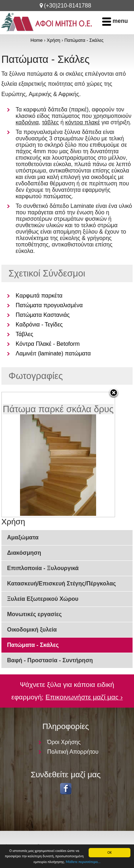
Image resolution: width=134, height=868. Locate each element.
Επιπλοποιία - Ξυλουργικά (43, 568)
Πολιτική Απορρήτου (73, 752)
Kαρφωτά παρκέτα (39, 296)
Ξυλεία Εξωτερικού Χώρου (43, 599)
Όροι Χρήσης (64, 742)
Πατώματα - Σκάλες (84, 40)
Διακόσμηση (24, 553)
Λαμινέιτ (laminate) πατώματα (53, 353)
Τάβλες (24, 334)
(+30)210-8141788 (68, 6)
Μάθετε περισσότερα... (83, 862)
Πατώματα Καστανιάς (43, 315)
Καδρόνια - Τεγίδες (39, 325)
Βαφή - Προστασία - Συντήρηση (50, 660)
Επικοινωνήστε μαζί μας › (84, 697)
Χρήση (54, 40)
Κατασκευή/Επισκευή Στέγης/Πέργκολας (62, 583)
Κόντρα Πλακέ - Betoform (48, 344)
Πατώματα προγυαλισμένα (49, 305)
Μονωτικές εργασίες (34, 614)
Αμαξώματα (23, 537)
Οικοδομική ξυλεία (32, 630)
